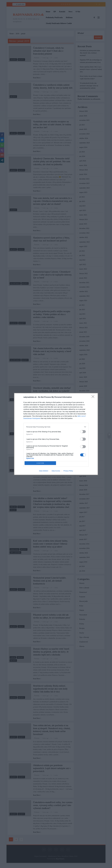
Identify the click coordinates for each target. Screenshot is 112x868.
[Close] (94, 397)
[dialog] (56, 434)
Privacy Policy (68, 471)
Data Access (56, 471)
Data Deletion (44, 471)
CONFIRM (40, 463)
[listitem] (56, 427)
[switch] (83, 432)
